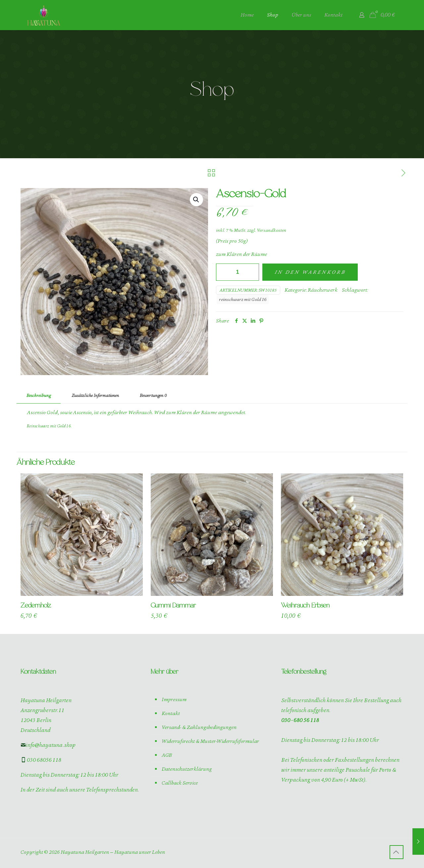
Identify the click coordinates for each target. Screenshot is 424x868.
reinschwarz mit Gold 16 (243, 299)
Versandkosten (271, 230)
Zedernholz (36, 606)
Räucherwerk (323, 290)
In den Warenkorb (310, 272)
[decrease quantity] (223, 272)
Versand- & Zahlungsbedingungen (199, 727)
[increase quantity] (252, 272)
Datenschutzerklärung (187, 769)
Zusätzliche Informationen (95, 395)
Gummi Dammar (173, 606)
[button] (196, 200)
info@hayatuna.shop (48, 745)
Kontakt (171, 713)
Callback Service (180, 783)
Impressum (174, 699)
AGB (167, 755)
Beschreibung (39, 395)
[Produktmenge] (238, 272)
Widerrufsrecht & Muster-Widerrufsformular (210, 741)
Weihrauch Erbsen (305, 606)
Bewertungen (153, 395)
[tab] (39, 396)
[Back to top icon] (397, 852)
